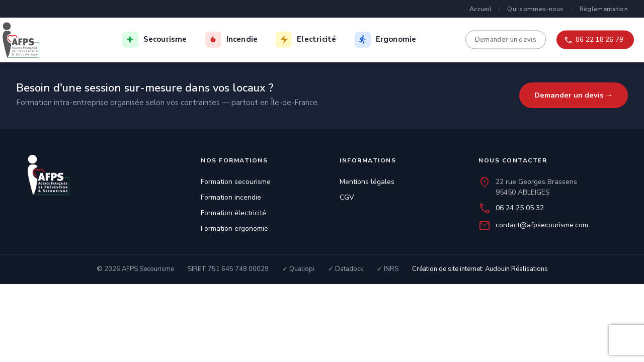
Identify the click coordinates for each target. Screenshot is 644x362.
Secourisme (165, 39)
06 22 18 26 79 (599, 39)
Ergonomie (396, 39)
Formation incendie (231, 197)
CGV (347, 197)
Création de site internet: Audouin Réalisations (480, 269)
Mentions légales (367, 182)
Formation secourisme (236, 182)
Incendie (242, 39)
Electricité (316, 39)
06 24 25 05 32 (520, 208)
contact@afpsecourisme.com (542, 225)
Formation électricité (233, 213)
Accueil (480, 9)
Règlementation (604, 9)
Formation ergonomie (234, 229)
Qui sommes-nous (536, 9)
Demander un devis (506, 39)
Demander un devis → (574, 95)
